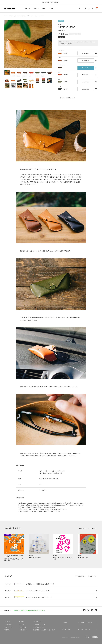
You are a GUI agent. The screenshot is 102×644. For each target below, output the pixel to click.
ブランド (36, 8)
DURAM (60, 24)
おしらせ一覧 (92, 576)
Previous (6, 44)
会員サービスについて (39, 624)
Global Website (85, 629)
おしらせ (21, 624)
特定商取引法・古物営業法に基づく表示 (44, 630)
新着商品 (7, 630)
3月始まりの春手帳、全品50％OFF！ (51, 2)
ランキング (7, 622)
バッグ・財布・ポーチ (21, 16)
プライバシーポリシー (39, 627)
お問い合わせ (23, 630)
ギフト (51, 8)
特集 (44, 8)
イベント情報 (23, 627)
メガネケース (30, 16)
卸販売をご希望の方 (86, 622)
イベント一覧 (92, 529)
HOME (6, 16)
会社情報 (65, 622)
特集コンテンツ (9, 627)
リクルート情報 (66, 629)
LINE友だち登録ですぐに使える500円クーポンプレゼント (30, 611)
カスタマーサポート (38, 622)
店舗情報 (81, 529)
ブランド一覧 (8, 624)
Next (50, 44)
